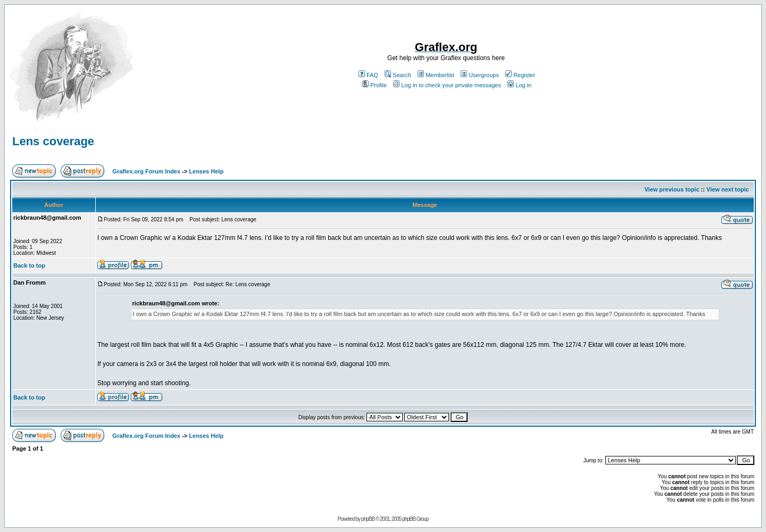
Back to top (29, 265)
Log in (519, 85)
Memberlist (436, 75)
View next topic (728, 189)
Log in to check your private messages (447, 85)
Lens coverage (53, 141)
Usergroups (480, 75)
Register (520, 75)
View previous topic (672, 189)
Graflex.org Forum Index (146, 171)
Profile (374, 85)
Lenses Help (206, 171)
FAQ (368, 75)
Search (398, 75)
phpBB (368, 519)
